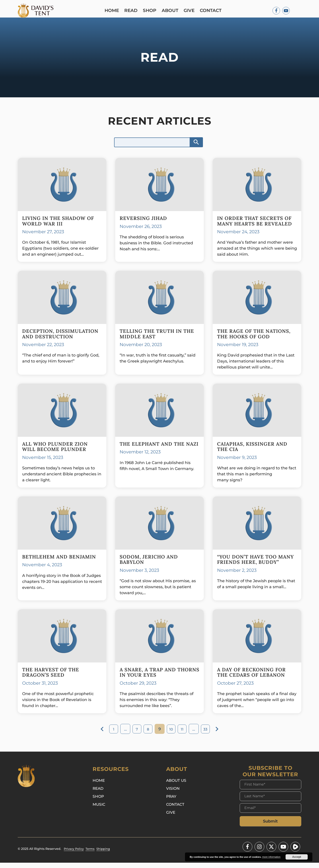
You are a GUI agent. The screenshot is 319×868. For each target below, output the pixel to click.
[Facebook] (276, 11)
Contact (212, 11)
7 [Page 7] (135, 735)
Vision (173, 794)
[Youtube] (286, 11)
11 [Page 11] (184, 735)
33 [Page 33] (208, 735)
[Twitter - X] (271, 852)
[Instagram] (259, 852)
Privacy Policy (75, 854)
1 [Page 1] (111, 735)
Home (113, 11)
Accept (297, 857)
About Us (177, 786)
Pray (172, 803)
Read (132, 11)
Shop (151, 11)
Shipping (106, 854)
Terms (92, 854)
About (171, 11)
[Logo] (37, 11)
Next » (221, 734)
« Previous (99, 734)
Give (190, 11)
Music (99, 811)
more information (271, 857)
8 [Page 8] (147, 735)
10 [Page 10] (172, 735)
